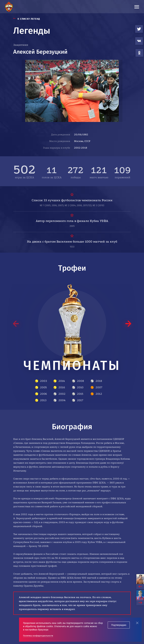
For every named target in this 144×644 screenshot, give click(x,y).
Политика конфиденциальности (38, 636)
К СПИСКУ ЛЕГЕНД (27, 19)
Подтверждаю (119, 625)
